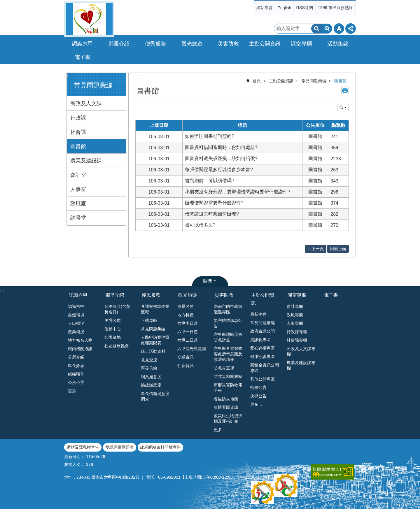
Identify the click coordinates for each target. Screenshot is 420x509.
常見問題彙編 (93, 85)
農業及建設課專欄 (301, 365)
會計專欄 (295, 306)
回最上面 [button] (338, 249)
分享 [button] (351, 29)
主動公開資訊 (281, 81)
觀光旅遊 (188, 295)
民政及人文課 (86, 103)
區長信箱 (149, 368)
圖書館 (78, 146)
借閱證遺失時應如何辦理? (212, 214)
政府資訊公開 (262, 331)
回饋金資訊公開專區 (265, 368)
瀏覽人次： (74, 464)
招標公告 (258, 387)
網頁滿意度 (151, 377)
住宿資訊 (185, 366)
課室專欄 (297, 295)
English (284, 8)
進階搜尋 (327, 29)
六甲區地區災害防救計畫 (228, 337)
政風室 (78, 203)
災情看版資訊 (226, 407)
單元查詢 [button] (343, 108)
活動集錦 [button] (338, 44)
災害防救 (224, 295)
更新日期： (74, 457)
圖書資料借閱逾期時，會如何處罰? (221, 147)
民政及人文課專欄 (301, 351)
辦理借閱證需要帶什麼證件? (214, 203)
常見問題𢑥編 (153, 329)
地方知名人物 (80, 340)
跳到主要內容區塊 (3, 3)
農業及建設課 (86, 161)
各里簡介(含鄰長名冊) (117, 309)
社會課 (78, 132)
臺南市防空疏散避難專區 (228, 309)
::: (256, 2)
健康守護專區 (262, 357)
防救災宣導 (224, 368)
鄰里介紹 (115, 295)
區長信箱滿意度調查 (155, 396)
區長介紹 (76, 366)
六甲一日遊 (188, 332)
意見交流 (149, 360)
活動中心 (113, 329)
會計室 (78, 175)
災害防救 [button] (228, 44)
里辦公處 (113, 320)
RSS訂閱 (304, 8)
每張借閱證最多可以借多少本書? (219, 170)
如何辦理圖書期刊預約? (210, 136)
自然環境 (76, 315)
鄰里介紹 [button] (119, 44)
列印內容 (345, 90)
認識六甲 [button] (83, 44)
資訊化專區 (260, 340)
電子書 (83, 57)
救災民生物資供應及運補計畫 (228, 418)
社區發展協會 (117, 346)
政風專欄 (295, 315)
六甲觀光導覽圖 (192, 349)
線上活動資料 (153, 351)
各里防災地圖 (226, 399)
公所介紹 (76, 357)
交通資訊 (185, 357)
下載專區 (149, 320)
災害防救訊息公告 (228, 323)
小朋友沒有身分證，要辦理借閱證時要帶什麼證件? (238, 192)
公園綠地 (113, 337)
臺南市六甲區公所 (89, 19)
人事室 (78, 189)
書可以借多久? (200, 225)
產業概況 (76, 332)
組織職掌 (76, 374)
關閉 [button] (208, 281)
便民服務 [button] (155, 44)
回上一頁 (316, 249)
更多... (74, 391)
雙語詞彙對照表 (120, 447)
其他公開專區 (262, 379)
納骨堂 (78, 218)
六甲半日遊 (188, 323)
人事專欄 (295, 323)
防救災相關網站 (228, 376)
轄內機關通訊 (80, 349)
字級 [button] (339, 29)
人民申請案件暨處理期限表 (155, 340)
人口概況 (76, 323)
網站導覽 (265, 8)
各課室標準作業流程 (155, 309)
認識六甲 (78, 295)
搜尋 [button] (316, 29)
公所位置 (76, 382)
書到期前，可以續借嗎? (210, 181)
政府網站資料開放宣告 (160, 447)
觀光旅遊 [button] (192, 44)
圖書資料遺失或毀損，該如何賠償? (221, 158)
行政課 (78, 118)
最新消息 (258, 314)
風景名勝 (185, 306)
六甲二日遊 (188, 340)
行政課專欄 (297, 332)
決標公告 (258, 396)
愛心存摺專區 (262, 348)
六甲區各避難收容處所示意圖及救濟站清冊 (228, 354)
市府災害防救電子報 (228, 388)
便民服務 (151, 295)
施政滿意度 (151, 385)
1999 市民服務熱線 (335, 8)
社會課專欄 (297, 340)
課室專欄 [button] (301, 44)
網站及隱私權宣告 (83, 447)
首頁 (257, 81)
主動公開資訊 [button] (265, 44)
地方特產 (185, 315)
